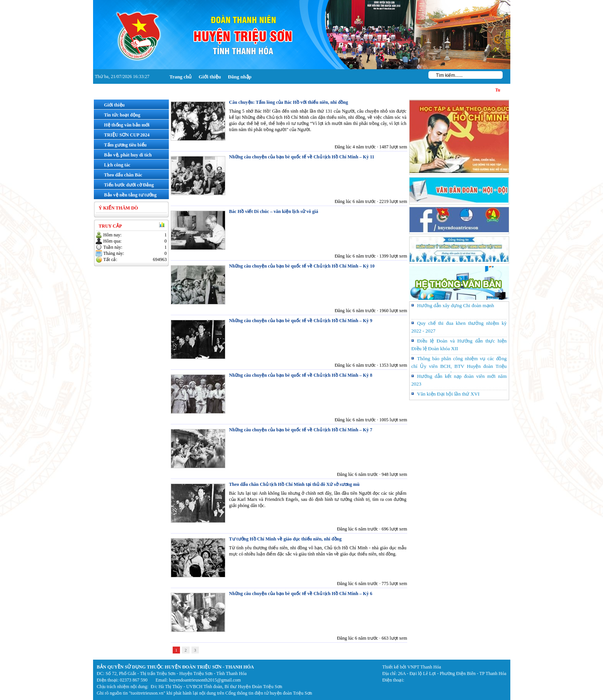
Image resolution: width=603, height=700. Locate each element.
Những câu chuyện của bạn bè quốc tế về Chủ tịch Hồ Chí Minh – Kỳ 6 (301, 594)
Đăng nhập (240, 77)
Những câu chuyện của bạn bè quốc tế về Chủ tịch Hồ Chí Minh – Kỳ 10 (302, 266)
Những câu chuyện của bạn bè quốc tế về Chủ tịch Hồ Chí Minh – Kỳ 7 (301, 430)
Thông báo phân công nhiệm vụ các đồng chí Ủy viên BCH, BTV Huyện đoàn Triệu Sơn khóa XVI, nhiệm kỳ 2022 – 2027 (459, 366)
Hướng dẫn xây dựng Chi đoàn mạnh (456, 305)
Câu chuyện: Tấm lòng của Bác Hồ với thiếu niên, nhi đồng (289, 102)
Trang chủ (181, 77)
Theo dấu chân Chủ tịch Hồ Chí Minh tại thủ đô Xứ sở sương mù (294, 484)
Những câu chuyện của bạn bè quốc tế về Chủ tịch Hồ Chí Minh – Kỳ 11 (302, 157)
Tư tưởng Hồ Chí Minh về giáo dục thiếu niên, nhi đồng (286, 539)
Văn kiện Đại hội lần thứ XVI (448, 394)
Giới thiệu (210, 77)
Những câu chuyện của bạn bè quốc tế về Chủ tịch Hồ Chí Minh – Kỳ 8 (301, 375)
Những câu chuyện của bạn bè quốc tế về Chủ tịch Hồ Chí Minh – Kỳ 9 (301, 321)
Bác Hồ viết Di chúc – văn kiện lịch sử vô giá (274, 211)
